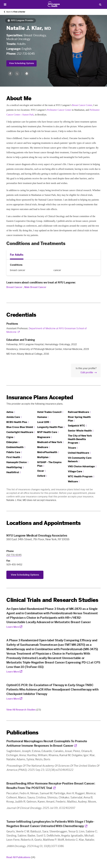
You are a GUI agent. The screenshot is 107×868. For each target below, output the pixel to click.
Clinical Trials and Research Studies (52, 600)
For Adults (17, 255)
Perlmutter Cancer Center (59, 110)
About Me (19, 98)
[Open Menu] (5, 5)
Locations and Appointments (43, 523)
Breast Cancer (14, 287)
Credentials (21, 315)
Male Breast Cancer (35, 287)
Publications (22, 733)
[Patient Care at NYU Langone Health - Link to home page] (54, 4)
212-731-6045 (26, 54)
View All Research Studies (24, 710)
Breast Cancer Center (82, 105)
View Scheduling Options (21, 63)
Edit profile (87, 372)
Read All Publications (21, 857)
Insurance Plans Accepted (40, 397)
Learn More (13, 627)
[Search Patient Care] (100, 4)
